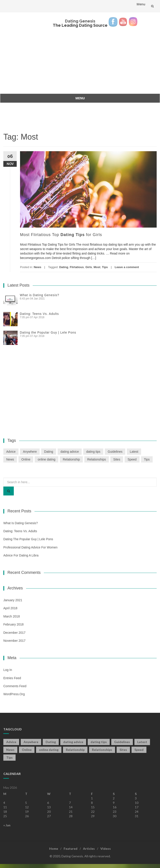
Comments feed (15, 686)
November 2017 (14, 641)
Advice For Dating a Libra (21, 555)
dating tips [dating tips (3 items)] (93, 452)
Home (54, 849)
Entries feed (12, 678)
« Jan (7, 825)
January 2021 (13, 600)
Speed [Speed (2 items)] (132, 459)
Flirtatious (77, 267)
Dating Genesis (80, 21)
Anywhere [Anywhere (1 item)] (30, 452)
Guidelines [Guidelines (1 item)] (115, 452)
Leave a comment (127, 267)
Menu (141, 4)
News (37, 267)
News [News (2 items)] (10, 459)
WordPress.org (14, 694)
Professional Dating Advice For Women (30, 547)
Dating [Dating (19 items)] (49, 452)
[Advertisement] (80, 58)
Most (97, 267)
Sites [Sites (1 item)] (117, 459)
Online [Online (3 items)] (26, 459)
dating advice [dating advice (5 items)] (70, 452)
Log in (8, 670)
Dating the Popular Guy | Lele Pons (48, 332)
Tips (105, 267)
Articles (89, 849)
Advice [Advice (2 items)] (11, 452)
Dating (64, 267)
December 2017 (14, 633)
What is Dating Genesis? (39, 295)
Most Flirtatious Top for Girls (61, 235)
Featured (71, 849)
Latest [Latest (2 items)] (134, 452)
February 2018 (13, 624)
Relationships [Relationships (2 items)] (97, 459)
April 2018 (10, 608)
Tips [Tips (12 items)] (147, 459)
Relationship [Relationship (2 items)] (71, 459)
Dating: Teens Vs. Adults (39, 314)
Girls (89, 267)
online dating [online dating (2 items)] (46, 459)
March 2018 (12, 616)
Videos (106, 849)
